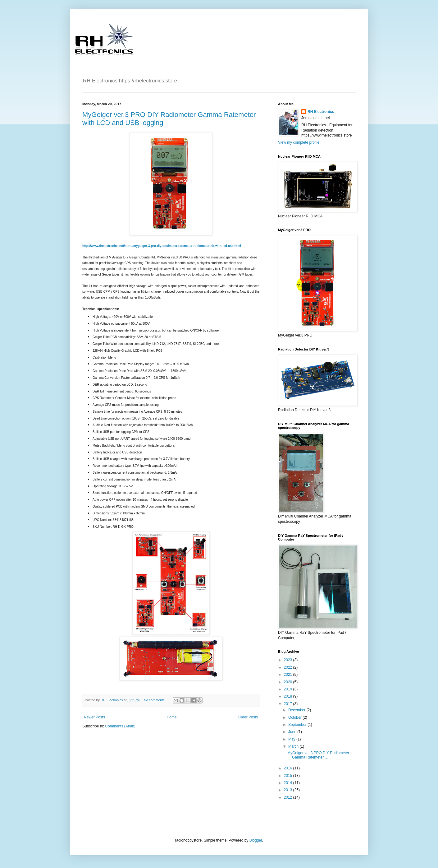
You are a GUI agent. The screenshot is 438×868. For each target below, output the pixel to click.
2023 (289, 660)
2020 (289, 682)
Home (172, 717)
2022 (289, 667)
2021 (289, 675)
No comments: (155, 700)
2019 (289, 689)
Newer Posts (94, 717)
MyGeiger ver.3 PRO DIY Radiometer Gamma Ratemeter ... (318, 755)
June (293, 732)
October (295, 717)
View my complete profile (299, 142)
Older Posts (248, 717)
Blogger (256, 840)
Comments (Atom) (120, 726)
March (294, 746)
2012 (289, 797)
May (292, 739)
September (298, 725)
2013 (289, 790)
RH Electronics (321, 112)
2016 (289, 768)
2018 (289, 696)
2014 (289, 783)
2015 (289, 776)
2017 (289, 704)
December (297, 710)
